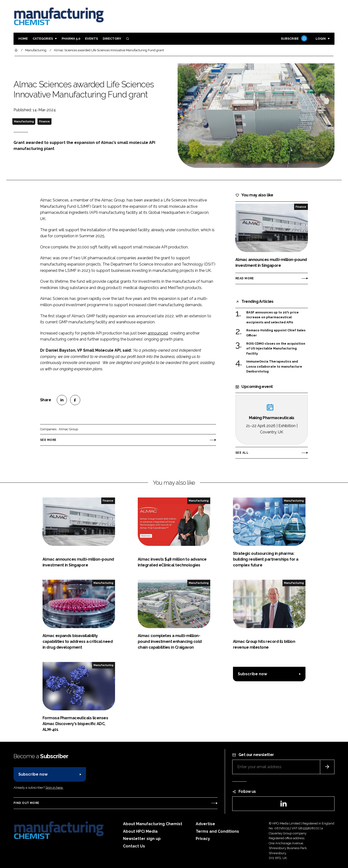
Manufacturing (24, 121)
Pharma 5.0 (71, 39)
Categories (43, 39)
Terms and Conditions (217, 831)
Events (91, 39)
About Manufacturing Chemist (153, 824)
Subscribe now (252, 674)
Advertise (205, 824)
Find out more (26, 803)
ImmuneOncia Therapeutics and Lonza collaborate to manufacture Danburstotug (274, 367)
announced (158, 333)
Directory (112, 39)
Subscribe (293, 39)
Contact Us (134, 846)
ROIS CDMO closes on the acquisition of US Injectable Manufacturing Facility (276, 349)
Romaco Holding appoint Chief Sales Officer (276, 333)
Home (23, 39)
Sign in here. (54, 788)
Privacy (203, 839)
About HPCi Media (140, 831)
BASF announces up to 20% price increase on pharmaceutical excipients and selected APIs (272, 317)
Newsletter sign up (142, 839)
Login (321, 39)
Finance (44, 121)
